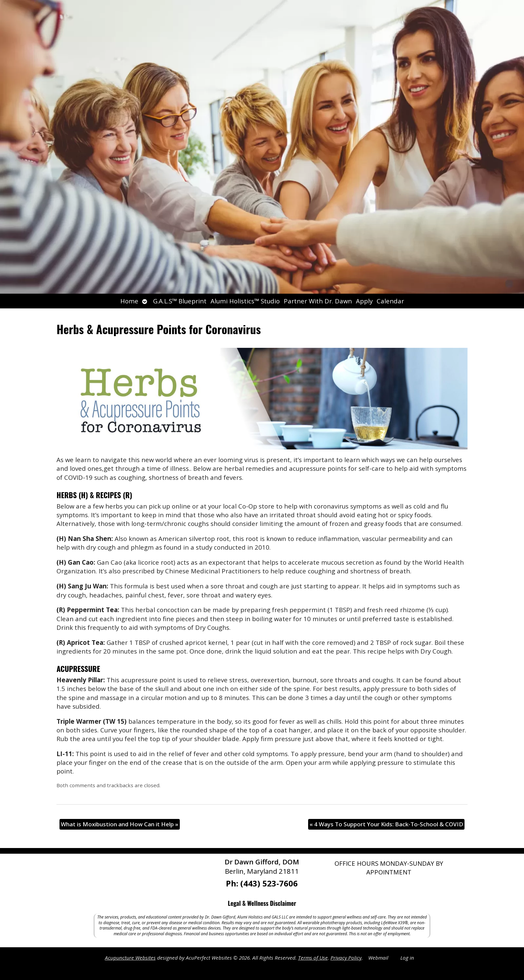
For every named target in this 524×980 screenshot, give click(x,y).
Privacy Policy (346, 958)
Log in (407, 958)
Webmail (378, 958)
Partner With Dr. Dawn (318, 301)
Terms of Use (313, 958)
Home (129, 301)
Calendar (390, 301)
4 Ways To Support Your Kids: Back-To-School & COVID (386, 824)
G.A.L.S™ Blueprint (180, 301)
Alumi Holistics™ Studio (245, 301)
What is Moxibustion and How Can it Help (120, 824)
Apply (364, 301)
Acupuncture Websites (130, 958)
